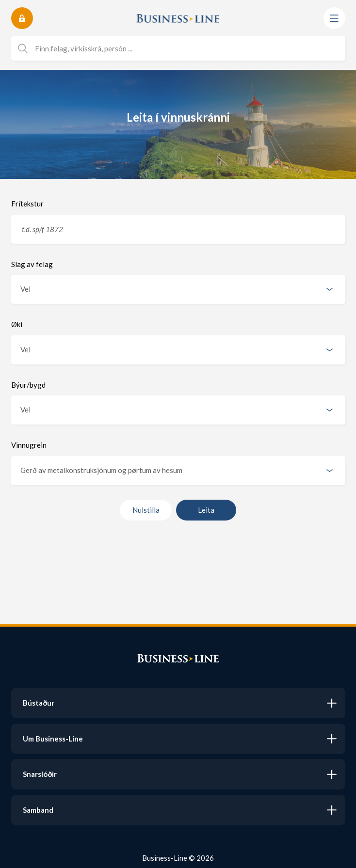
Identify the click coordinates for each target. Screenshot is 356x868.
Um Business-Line (53, 739)
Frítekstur (27, 204)
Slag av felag (32, 264)
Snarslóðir (40, 774)
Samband (38, 810)
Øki (17, 324)
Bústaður (39, 703)
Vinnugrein (29, 445)
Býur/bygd (28, 385)
